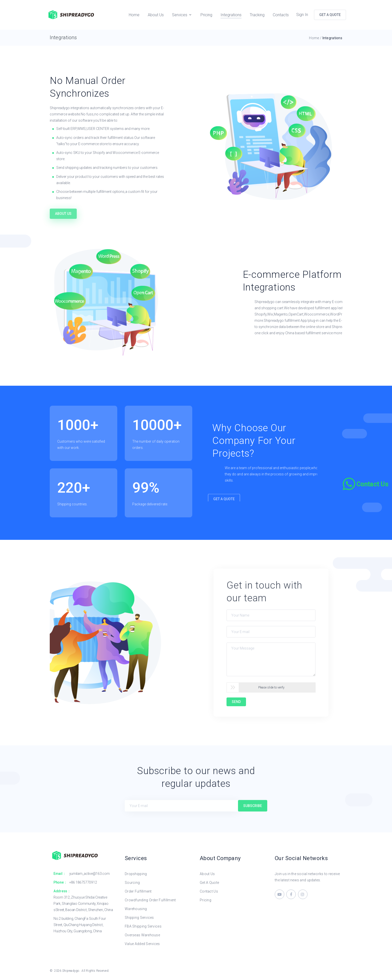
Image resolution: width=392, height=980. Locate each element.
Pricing (206, 15)
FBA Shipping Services (143, 926)
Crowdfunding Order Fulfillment (150, 900)
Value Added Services (142, 944)
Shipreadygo (71, 971)
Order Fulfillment (138, 891)
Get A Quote (209, 883)
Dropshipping (136, 874)
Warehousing (136, 909)
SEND (236, 702)
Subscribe (253, 815)
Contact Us (209, 891)
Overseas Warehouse (142, 935)
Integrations (231, 15)
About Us (156, 15)
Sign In (302, 15)
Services (180, 15)
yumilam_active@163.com (89, 874)
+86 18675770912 (83, 882)
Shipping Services (139, 918)
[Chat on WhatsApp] (366, 484)
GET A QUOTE (330, 15)
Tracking (257, 15)
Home (134, 15)
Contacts (281, 15)
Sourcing (132, 883)
